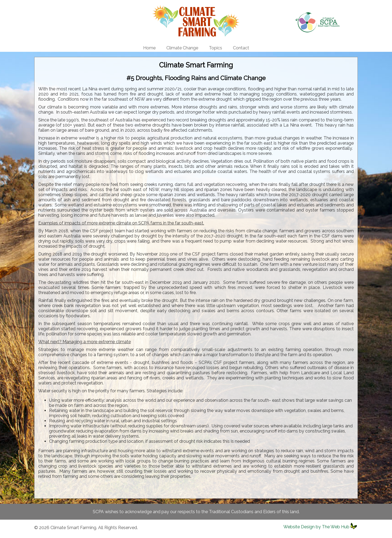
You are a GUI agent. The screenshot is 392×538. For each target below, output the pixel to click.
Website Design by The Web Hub (316, 527)
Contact (241, 48)
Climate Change (182, 48)
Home (149, 48)
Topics (216, 48)
